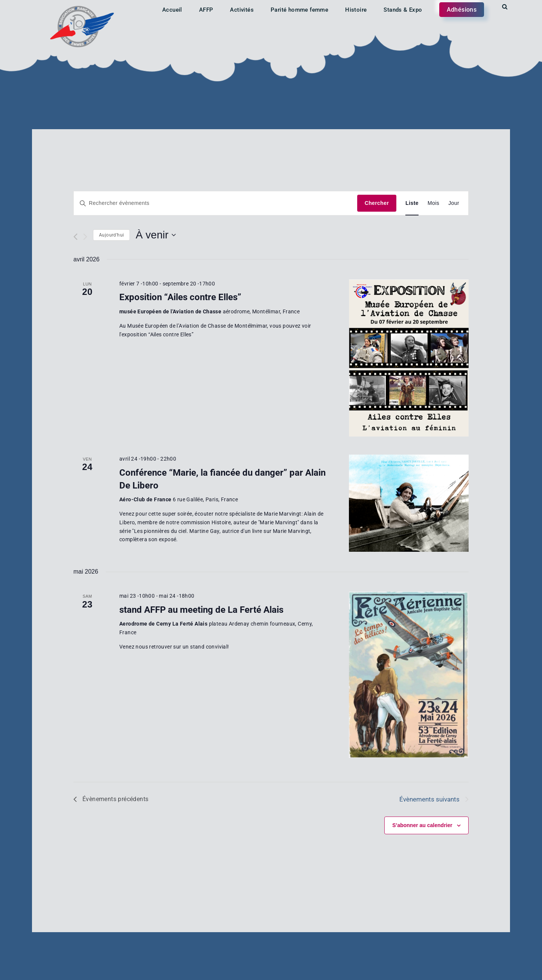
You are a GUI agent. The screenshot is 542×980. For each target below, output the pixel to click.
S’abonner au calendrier (422, 825)
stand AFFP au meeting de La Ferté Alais (201, 610)
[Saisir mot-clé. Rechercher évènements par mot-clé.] (215, 203)
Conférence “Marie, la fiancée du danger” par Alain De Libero (222, 479)
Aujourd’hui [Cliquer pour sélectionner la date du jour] (111, 235)
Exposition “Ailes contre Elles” (180, 297)
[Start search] (505, 7)
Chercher (377, 203)
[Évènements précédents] (75, 237)
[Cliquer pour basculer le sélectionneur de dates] (155, 235)
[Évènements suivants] (85, 237)
